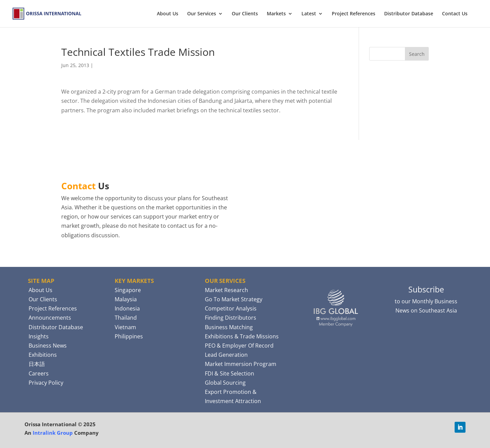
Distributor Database (409, 14)
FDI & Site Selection (230, 373)
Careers (39, 373)
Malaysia (126, 299)
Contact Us (455, 14)
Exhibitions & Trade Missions (242, 336)
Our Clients (245, 14)
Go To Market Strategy (234, 299)
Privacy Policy (46, 383)
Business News (48, 346)
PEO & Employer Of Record (239, 346)
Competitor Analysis (231, 308)
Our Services (202, 14)
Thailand (126, 318)
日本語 (37, 364)
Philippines (129, 336)
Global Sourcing (225, 383)
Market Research (226, 290)
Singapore (128, 290)
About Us (168, 14)
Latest (309, 14)
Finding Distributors (231, 318)
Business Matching (229, 327)
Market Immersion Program (241, 364)
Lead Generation (226, 355)
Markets (276, 14)
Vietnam (125, 327)
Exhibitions (43, 355)
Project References (354, 14)
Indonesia (127, 308)
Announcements (50, 318)
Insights (39, 336)
